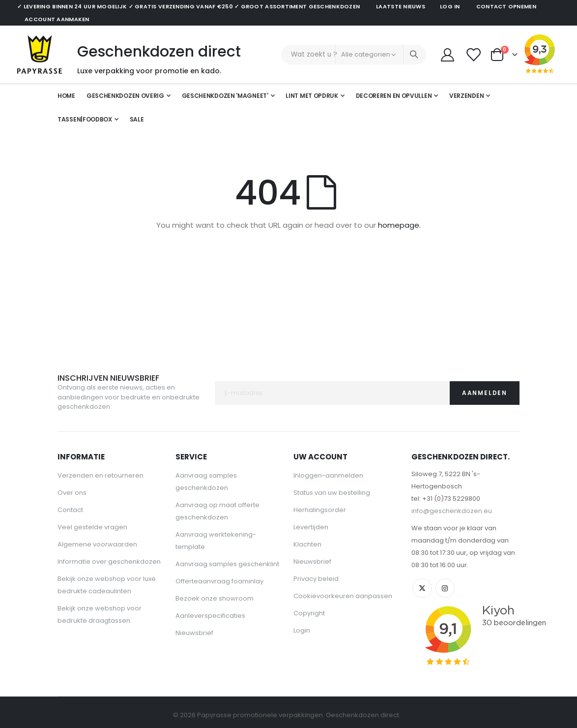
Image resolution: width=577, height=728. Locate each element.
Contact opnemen (506, 6)
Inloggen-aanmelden (328, 475)
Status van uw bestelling (332, 493)
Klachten (307, 544)
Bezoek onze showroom (215, 598)
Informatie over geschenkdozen (109, 561)
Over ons (72, 493)
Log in (450, 6)
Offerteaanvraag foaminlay (219, 581)
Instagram (445, 588)
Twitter (422, 588)
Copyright (309, 613)
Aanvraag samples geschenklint (227, 564)
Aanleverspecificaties (210, 616)
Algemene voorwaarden (97, 544)
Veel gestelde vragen (92, 527)
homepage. (399, 226)
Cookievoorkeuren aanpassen (343, 596)
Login (302, 630)
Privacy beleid (316, 579)
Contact (70, 510)
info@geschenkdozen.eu (452, 511)
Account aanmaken (57, 19)
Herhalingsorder (320, 510)
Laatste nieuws (401, 6)
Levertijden (311, 527)
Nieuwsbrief (194, 633)
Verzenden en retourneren (101, 475)
